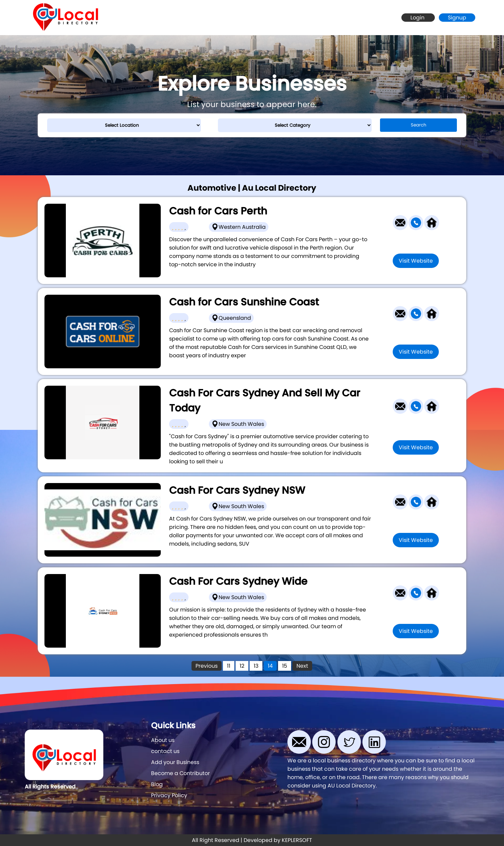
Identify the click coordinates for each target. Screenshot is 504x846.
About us (163, 740)
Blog (157, 784)
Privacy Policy (169, 795)
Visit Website (416, 261)
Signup (457, 18)
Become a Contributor (180, 773)
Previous (207, 666)
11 (229, 666)
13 (256, 666)
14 (270, 666)
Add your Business (175, 762)
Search (419, 125)
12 (242, 666)
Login (418, 18)
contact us (165, 751)
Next (302, 666)
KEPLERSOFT (297, 840)
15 (285, 666)
